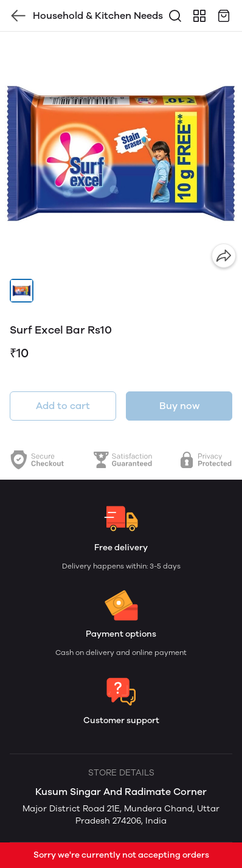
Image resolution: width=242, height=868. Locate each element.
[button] (22, 291)
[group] (121, 153)
